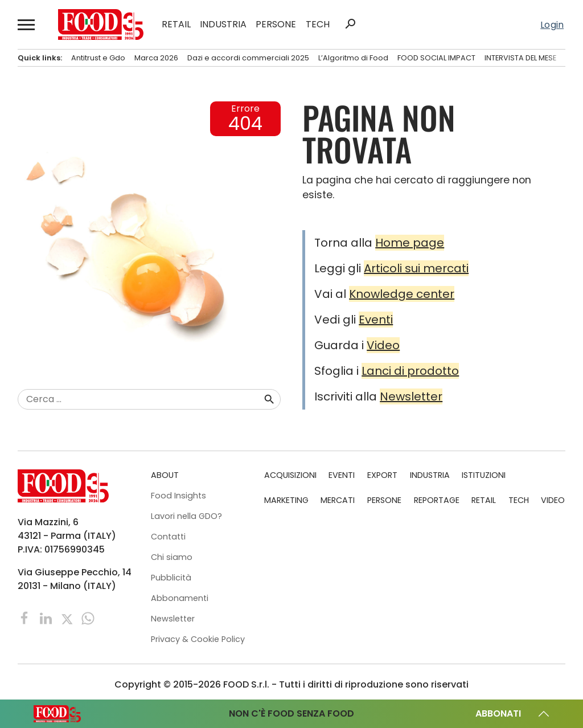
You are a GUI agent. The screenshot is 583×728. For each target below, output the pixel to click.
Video (383, 345)
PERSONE (276, 24)
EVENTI (342, 475)
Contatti (168, 537)
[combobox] (141, 399)
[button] (27, 24)
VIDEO (553, 500)
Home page (410, 243)
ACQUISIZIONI (290, 475)
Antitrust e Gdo (98, 58)
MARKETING (286, 500)
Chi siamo (172, 557)
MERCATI (338, 500)
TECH (318, 24)
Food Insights (178, 496)
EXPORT (382, 475)
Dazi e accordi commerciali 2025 (248, 58)
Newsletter (411, 396)
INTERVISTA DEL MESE (520, 58)
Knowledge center (402, 294)
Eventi (376, 320)
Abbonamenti (180, 598)
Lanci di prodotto (410, 371)
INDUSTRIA (223, 24)
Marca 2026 (156, 58)
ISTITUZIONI (484, 475)
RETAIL (176, 24)
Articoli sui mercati (416, 268)
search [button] (350, 24)
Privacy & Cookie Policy (198, 639)
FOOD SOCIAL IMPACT (436, 58)
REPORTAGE (437, 500)
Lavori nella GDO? (186, 516)
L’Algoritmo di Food (353, 58)
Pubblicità (171, 578)
